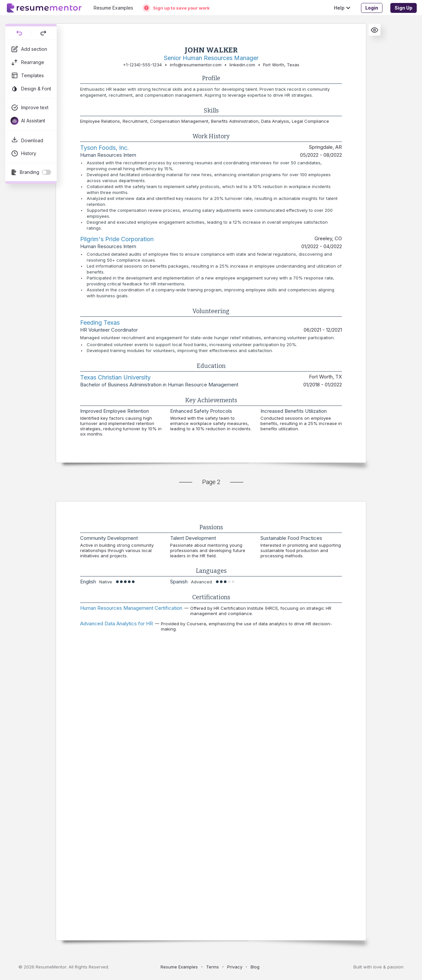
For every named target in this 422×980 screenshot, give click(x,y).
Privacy (235, 967)
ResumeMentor (51, 967)
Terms (212, 967)
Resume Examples (179, 967)
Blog (255, 967)
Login (372, 8)
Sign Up (404, 8)
